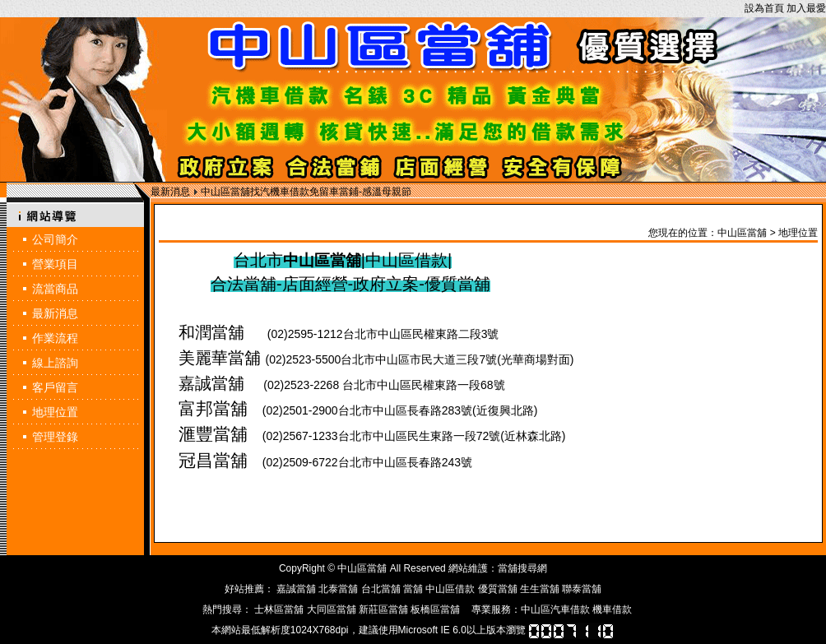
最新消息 (55, 313)
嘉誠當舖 (211, 383)
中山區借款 (450, 589)
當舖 (413, 589)
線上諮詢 (55, 363)
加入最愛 (806, 8)
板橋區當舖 (435, 609)
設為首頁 (764, 8)
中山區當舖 (742, 233)
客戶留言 (55, 387)
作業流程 (55, 338)
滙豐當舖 (213, 434)
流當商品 (55, 289)
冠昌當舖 (213, 461)
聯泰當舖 (582, 589)
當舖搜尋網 (522, 568)
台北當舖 (381, 589)
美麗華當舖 (220, 358)
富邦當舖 (213, 409)
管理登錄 (55, 437)
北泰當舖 (338, 589)
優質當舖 (498, 589)
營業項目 (55, 264)
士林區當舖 (279, 609)
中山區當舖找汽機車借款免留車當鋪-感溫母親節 (306, 192)
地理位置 (55, 412)
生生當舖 (540, 589)
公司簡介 (55, 239)
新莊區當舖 (383, 609)
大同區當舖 (332, 609)
